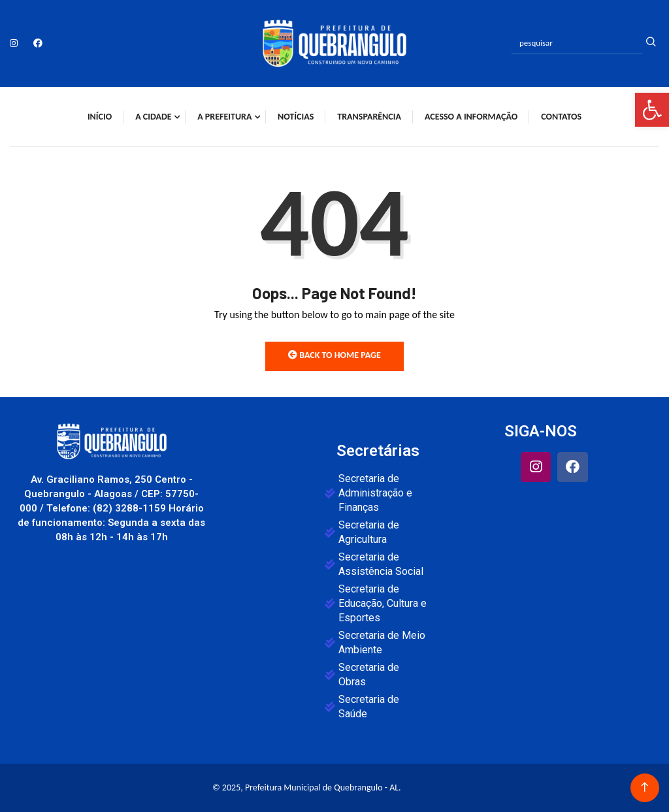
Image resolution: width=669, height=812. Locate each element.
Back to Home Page (334, 355)
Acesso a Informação (471, 117)
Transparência (369, 117)
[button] (652, 110)
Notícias (296, 117)
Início (100, 117)
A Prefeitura (224, 117)
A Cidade (153, 117)
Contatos (561, 117)
